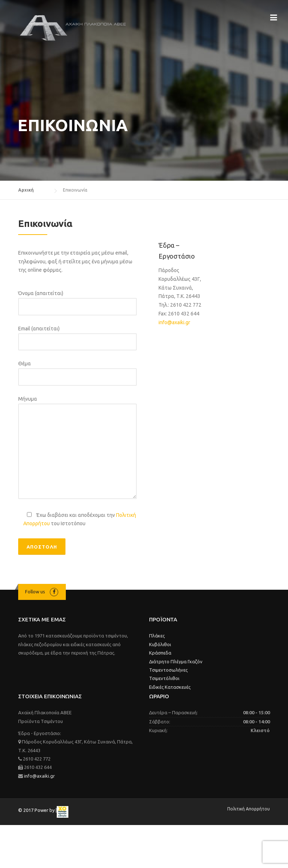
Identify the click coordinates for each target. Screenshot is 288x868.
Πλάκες (157, 636)
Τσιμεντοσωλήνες (168, 670)
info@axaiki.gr (174, 322)
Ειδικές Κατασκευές (170, 687)
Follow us (35, 592)
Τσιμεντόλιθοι (164, 678)
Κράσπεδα (160, 653)
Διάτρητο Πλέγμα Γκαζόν (176, 661)
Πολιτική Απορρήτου (249, 809)
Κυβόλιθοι (160, 644)
